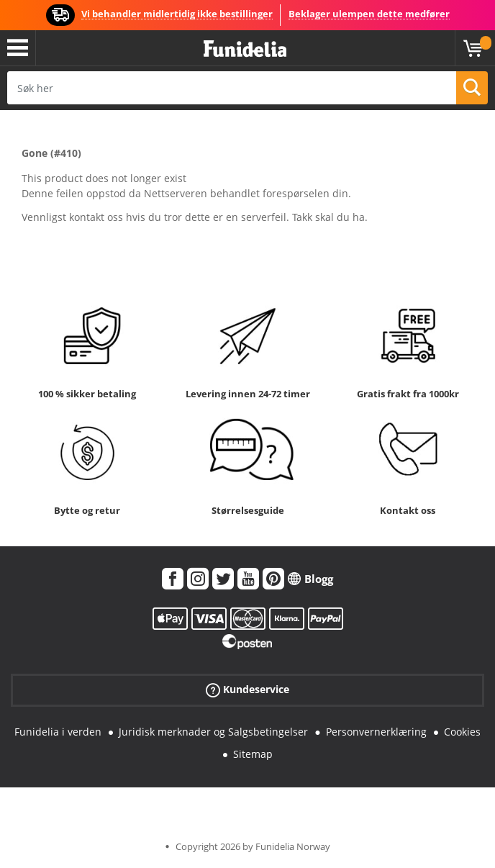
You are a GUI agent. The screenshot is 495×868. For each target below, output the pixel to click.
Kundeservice (247, 690)
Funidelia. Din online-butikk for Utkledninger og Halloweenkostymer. (245, 49)
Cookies (462, 732)
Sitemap (253, 754)
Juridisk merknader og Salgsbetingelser (213, 732)
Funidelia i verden (58, 732)
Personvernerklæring (376, 732)
